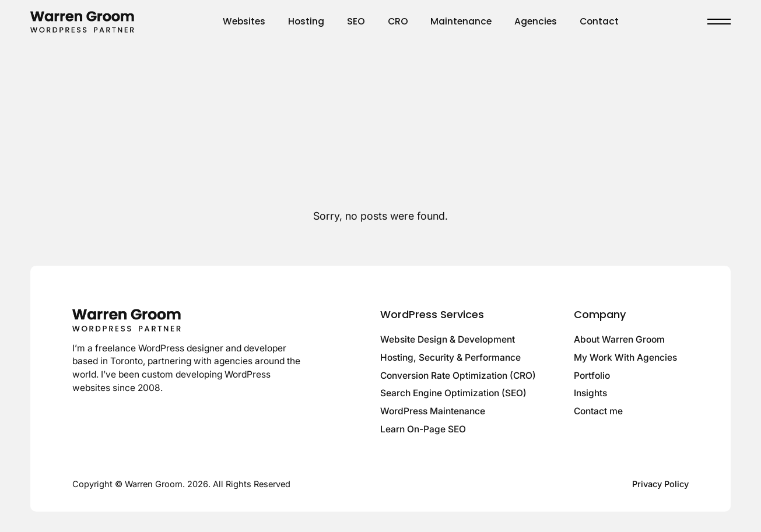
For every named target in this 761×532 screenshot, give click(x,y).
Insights (590, 393)
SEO (356, 21)
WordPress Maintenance (433, 411)
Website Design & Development (448, 339)
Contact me (598, 411)
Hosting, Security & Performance (450, 357)
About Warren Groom (619, 339)
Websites (244, 21)
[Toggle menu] (719, 22)
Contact (599, 21)
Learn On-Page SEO (423, 429)
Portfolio (592, 376)
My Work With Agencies (625, 357)
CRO (398, 21)
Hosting (306, 21)
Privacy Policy (660, 484)
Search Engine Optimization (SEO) (453, 393)
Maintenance (461, 21)
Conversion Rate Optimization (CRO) (458, 376)
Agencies (536, 21)
